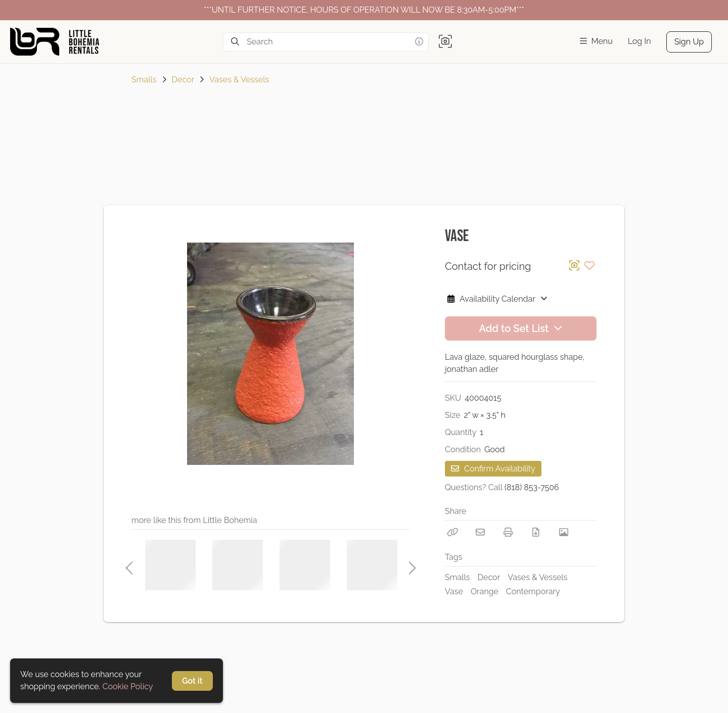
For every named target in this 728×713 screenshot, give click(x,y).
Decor (183, 80)
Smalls (144, 80)
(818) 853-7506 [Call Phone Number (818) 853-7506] (532, 487)
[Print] (508, 532)
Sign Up (689, 42)
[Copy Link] (452, 532)
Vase (454, 591)
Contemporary (533, 591)
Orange (485, 591)
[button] (445, 42)
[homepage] (59, 42)
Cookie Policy (128, 686)
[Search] (235, 42)
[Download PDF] (536, 532)
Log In (640, 41)
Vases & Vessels (239, 80)
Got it (192, 681)
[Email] (480, 532)
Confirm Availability (493, 469)
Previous (129, 565)
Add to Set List (520, 328)
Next (409, 565)
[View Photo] (564, 532)
